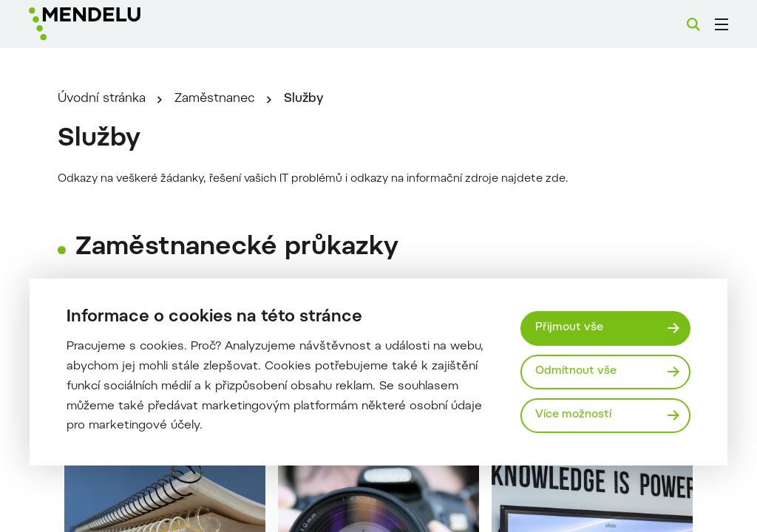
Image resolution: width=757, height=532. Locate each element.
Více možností (573, 415)
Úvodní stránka (102, 99)
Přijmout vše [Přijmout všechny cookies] (569, 328)
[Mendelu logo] (109, 24)
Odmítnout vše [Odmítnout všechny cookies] (576, 371)
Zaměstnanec (215, 99)
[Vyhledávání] (693, 24)
